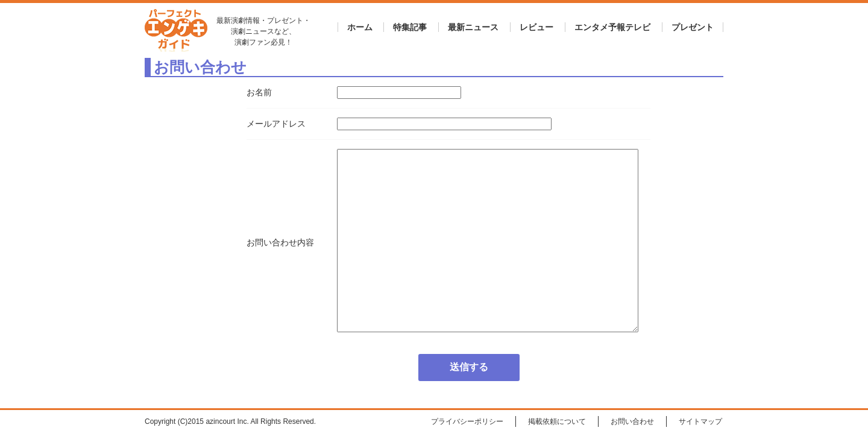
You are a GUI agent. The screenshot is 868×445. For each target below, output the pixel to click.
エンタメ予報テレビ (612, 27)
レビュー (536, 27)
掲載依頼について (557, 421)
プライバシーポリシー (467, 421)
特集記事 (410, 27)
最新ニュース (473, 27)
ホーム (360, 27)
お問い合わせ (632, 421)
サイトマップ (700, 421)
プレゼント (693, 27)
